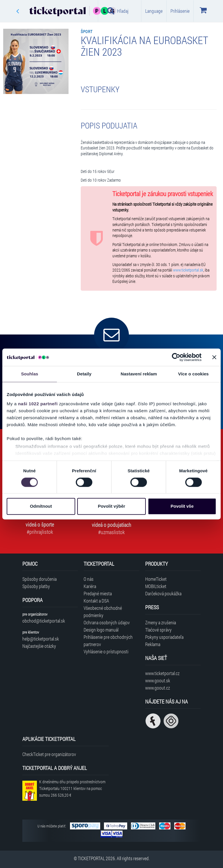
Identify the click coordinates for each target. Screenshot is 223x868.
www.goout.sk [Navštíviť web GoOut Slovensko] (158, 680)
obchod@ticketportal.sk (44, 621)
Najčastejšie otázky (39, 646)
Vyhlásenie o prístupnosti (106, 651)
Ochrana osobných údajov (107, 622)
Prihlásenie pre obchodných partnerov (108, 641)
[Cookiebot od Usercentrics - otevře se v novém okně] (176, 357)
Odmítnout (41, 506)
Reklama (153, 644)
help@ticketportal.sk (41, 639)
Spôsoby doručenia (39, 579)
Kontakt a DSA (96, 601)
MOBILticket (156, 586)
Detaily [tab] (84, 374)
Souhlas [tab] (29, 374)
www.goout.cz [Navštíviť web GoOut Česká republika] (158, 688)
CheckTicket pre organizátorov (49, 754)
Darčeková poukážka (163, 593)
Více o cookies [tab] (193, 374)
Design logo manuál (101, 630)
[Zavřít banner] (214, 357)
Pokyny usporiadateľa (164, 637)
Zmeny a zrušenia (161, 622)
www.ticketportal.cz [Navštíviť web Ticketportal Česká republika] (162, 673)
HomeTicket (156, 579)
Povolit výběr (111, 506)
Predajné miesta (98, 593)
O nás (89, 579)
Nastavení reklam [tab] (139, 374)
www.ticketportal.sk (188, 270)
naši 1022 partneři (38, 404)
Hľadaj (118, 11)
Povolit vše (182, 506)
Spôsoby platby (36, 586)
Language (154, 11)
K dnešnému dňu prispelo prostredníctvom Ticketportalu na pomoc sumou (72, 788)
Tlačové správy (158, 630)
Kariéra (90, 586)
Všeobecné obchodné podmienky (103, 612)
